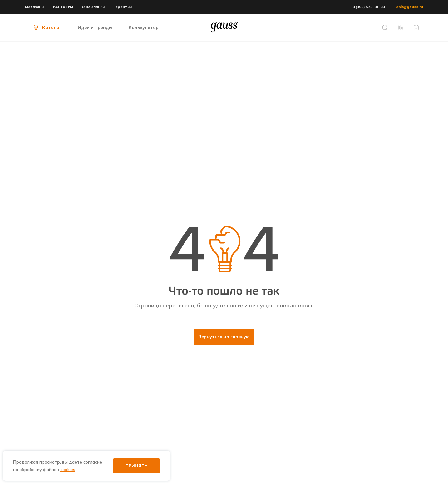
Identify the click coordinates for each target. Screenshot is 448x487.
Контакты (63, 7)
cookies (68, 470)
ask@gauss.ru (410, 7)
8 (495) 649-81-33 (369, 7)
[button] (385, 27)
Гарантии (123, 7)
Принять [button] (136, 466)
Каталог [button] (47, 27)
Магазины (35, 7)
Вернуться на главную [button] (224, 337)
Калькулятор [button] (144, 27)
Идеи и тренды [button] (95, 27)
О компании (93, 7)
